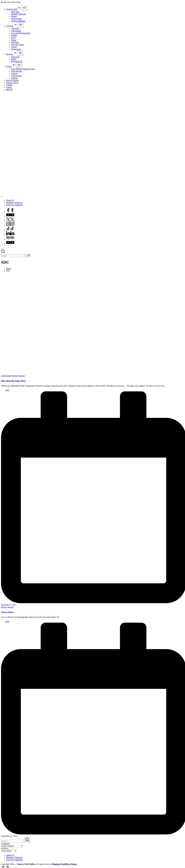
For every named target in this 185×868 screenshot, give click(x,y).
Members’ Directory (14, 857)
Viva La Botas (7, 612)
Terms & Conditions (14, 860)
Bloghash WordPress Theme (64, 864)
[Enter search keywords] (12, 256)
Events (15, 376)
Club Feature (6, 376)
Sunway (22, 376)
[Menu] (2, 197)
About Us (10, 855)
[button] (25, 256)
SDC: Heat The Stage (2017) (13, 381)
